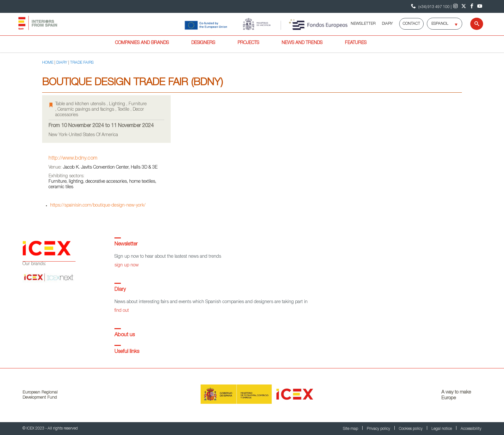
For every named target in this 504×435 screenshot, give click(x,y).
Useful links (127, 352)
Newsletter (126, 245)
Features (356, 43)
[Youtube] (480, 6)
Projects (248, 43)
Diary (120, 290)
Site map (351, 429)
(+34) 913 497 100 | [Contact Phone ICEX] (431, 6)
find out (122, 311)
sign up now (126, 265)
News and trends (302, 43)
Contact (411, 24)
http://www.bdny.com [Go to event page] (73, 159)
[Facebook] (472, 6)
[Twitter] (464, 6)
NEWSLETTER (363, 24)
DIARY (387, 24)
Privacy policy (379, 429)
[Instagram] (456, 6)
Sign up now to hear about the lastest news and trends (168, 257)
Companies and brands (142, 43)
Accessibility (471, 429)
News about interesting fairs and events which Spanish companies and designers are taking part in (211, 302)
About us (125, 335)
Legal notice (442, 429)
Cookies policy (411, 429)
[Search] (473, 24)
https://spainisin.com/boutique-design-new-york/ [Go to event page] (98, 206)
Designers (203, 43)
